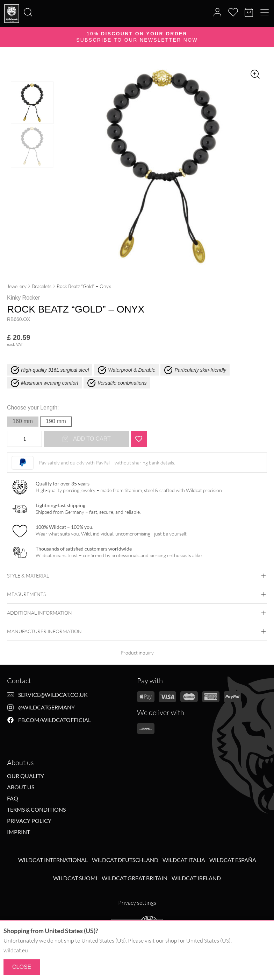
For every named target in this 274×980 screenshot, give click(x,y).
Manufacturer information (137, 631)
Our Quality (26, 776)
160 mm (23, 421)
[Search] (2, 0)
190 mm (56, 421)
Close (22, 967)
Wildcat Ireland (196, 878)
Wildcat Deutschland (125, 860)
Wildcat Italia (184, 860)
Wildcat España (233, 860)
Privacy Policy (29, 821)
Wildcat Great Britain (135, 878)
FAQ (13, 798)
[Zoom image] (255, 74)
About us (21, 787)
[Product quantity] (24, 439)
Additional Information (137, 613)
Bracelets (42, 286)
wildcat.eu (16, 950)
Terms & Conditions (36, 810)
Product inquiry (137, 653)
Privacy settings (137, 903)
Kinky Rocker (23, 298)
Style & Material (137, 576)
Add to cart (86, 439)
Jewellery (17, 286)
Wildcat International (53, 860)
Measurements (137, 594)
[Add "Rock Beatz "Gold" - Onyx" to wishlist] (139, 439)
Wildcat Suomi (75, 878)
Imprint (19, 832)
